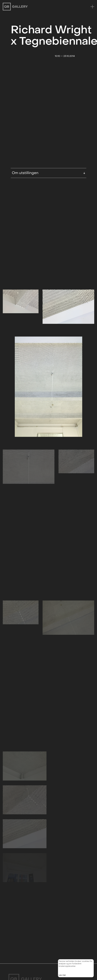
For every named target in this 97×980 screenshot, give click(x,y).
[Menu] (92, 7)
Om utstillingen (48, 145)
